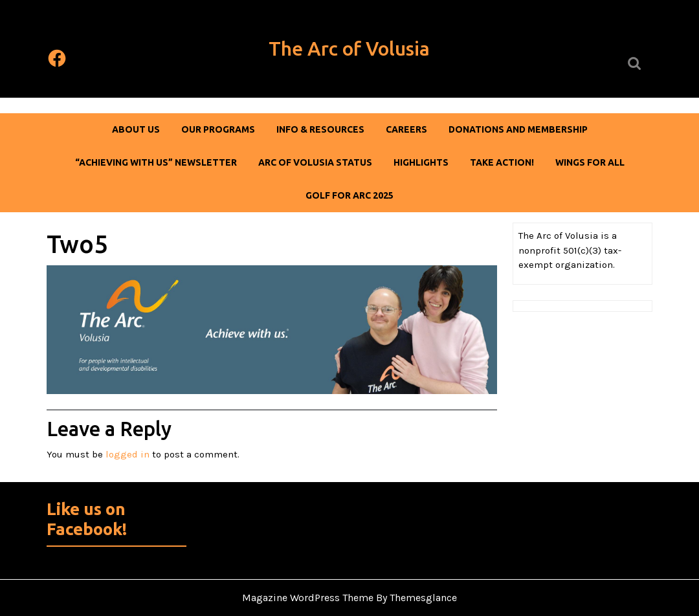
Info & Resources (320, 129)
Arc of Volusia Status (315, 162)
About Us (136, 129)
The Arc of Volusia (349, 49)
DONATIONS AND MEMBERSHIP (518, 129)
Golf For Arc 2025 (349, 195)
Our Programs (218, 129)
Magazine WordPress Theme (308, 598)
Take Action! (502, 162)
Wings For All (590, 162)
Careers (406, 129)
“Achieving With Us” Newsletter (156, 162)
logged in (128, 454)
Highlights (421, 162)
